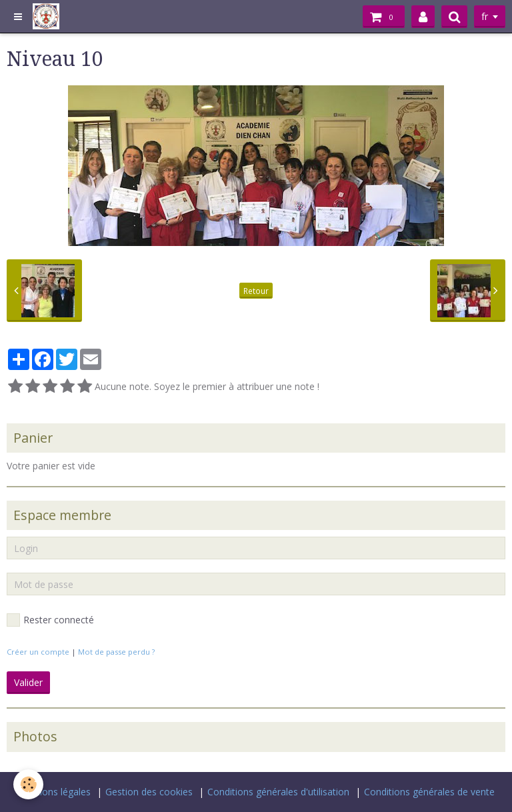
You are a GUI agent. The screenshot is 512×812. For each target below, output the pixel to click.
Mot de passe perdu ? (116, 652)
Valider (28, 682)
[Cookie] (28, 784)
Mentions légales (54, 792)
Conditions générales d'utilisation (278, 792)
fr (485, 16)
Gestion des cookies (149, 792)
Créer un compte (38, 652)
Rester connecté (50, 620)
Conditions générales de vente (429, 792)
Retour (256, 291)
